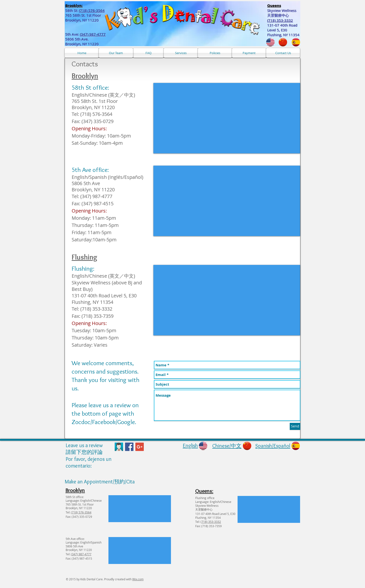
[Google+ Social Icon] (140, 447)
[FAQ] (148, 53)
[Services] (181, 53)
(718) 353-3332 (211, 522)
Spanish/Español (273, 446)
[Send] (295, 426)
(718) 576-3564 (92, 11)
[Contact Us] (283, 53)
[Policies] (215, 53)
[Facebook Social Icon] (129, 447)
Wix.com (138, 579)
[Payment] (249, 53)
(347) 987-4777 (93, 34)
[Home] (82, 53)
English (190, 446)
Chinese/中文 (227, 446)
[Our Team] (116, 53)
